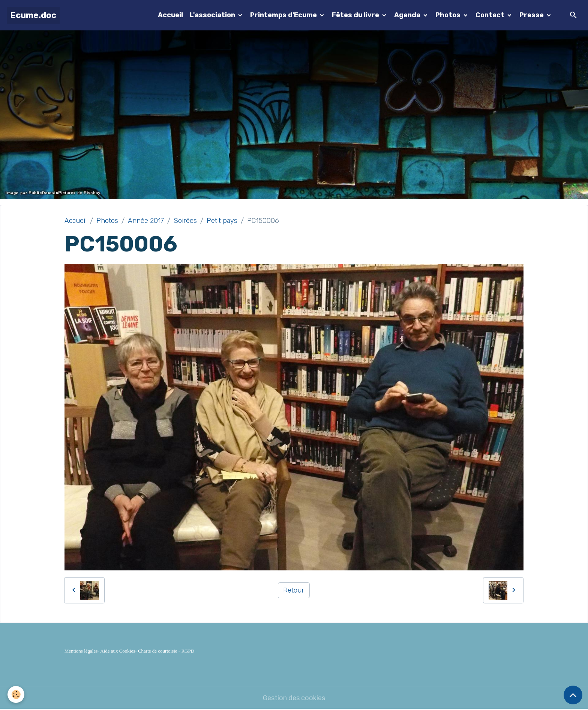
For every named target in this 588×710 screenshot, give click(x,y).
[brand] (33, 15)
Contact (491, 15)
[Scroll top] (573, 695)
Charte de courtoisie (158, 651)
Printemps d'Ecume (284, 15)
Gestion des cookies (294, 698)
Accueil (170, 15)
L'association (213, 15)
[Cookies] (16, 694)
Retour (294, 590)
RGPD (188, 651)
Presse (532, 15)
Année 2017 (146, 221)
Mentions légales (81, 651)
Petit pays (222, 221)
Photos (449, 15)
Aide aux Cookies (118, 651)
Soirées (185, 221)
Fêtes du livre (356, 15)
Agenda (408, 15)
